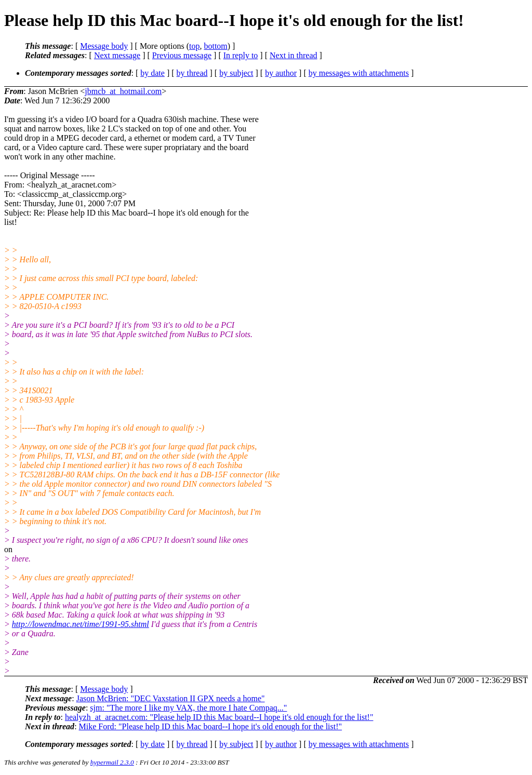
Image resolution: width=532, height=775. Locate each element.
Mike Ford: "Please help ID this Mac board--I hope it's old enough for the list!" (211, 726)
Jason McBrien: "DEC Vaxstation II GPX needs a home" (171, 698)
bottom (215, 46)
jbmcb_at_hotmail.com (123, 91)
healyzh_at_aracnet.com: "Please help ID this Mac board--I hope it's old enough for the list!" (219, 717)
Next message (117, 55)
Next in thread (294, 55)
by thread (192, 73)
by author (281, 73)
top (194, 46)
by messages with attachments (359, 73)
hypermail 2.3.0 (112, 762)
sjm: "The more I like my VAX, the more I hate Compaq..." (188, 708)
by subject (236, 73)
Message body (104, 46)
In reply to (241, 55)
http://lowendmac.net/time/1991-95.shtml (81, 624)
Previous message (182, 55)
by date (152, 73)
